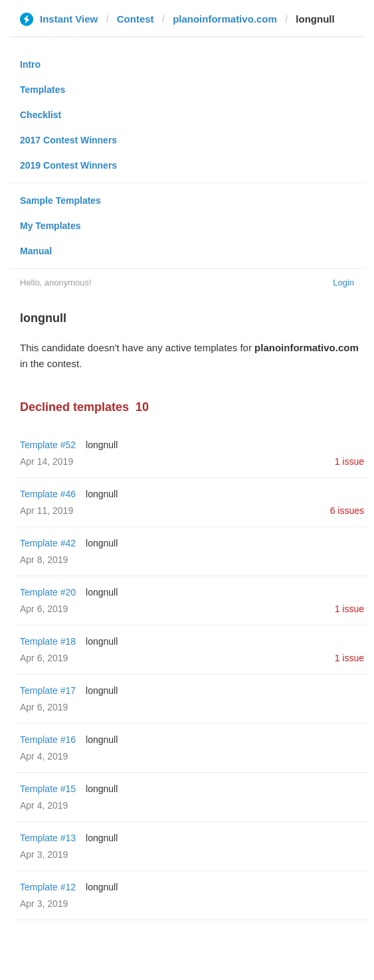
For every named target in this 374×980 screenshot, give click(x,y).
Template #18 (48, 641)
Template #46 (48, 494)
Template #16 (48, 740)
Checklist (41, 115)
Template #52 (48, 445)
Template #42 (48, 543)
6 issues (347, 511)
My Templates (50, 226)
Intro (30, 64)
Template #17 (48, 691)
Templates (43, 90)
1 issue (349, 461)
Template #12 (48, 887)
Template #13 (48, 838)
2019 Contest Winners (68, 165)
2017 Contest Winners (68, 140)
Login (343, 283)
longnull (102, 445)
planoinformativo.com (225, 19)
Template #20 (48, 592)
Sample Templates (60, 201)
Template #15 (48, 789)
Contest (136, 19)
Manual (36, 251)
